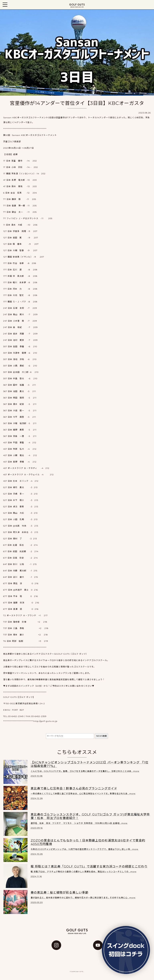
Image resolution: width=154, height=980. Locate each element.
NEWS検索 (101, 736)
